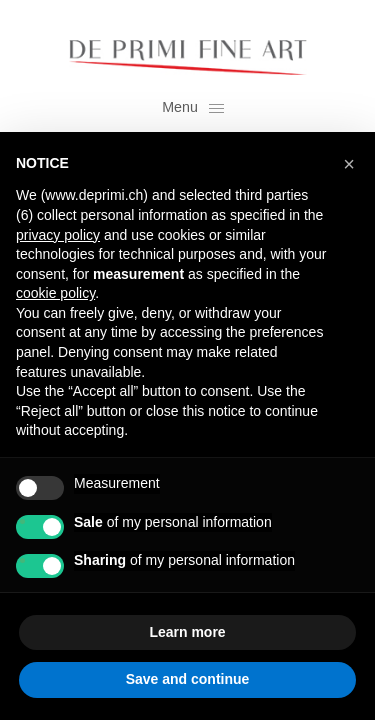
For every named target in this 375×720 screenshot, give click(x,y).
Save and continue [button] (188, 679)
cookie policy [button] (55, 293)
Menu (192, 107)
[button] (349, 164)
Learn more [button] (187, 632)
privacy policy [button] (58, 235)
